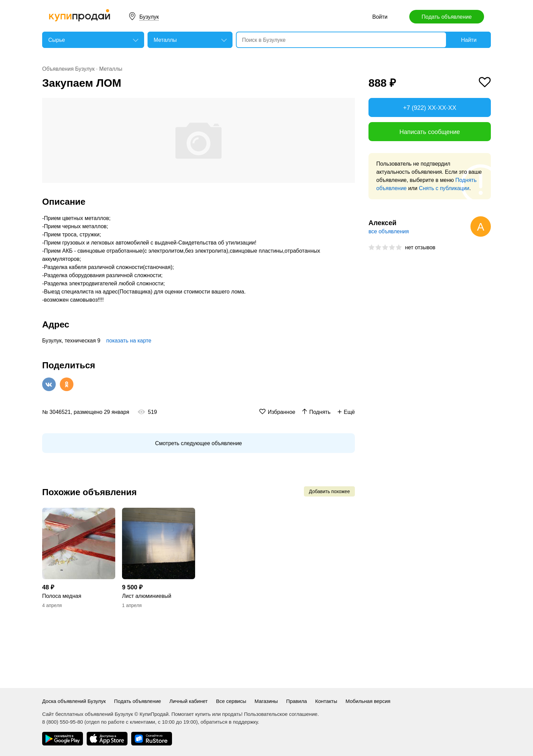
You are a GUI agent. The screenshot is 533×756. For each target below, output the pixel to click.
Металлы (111, 69)
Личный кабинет (188, 701)
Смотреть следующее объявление (198, 443)
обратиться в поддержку (229, 722)
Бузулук (149, 17)
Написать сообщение (430, 132)
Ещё (349, 412)
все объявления (389, 231)
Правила (297, 701)
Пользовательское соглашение (281, 714)
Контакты (326, 701)
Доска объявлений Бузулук (74, 701)
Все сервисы (231, 701)
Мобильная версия (368, 701)
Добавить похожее (329, 491)
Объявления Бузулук (68, 69)
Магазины (266, 701)
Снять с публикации (444, 188)
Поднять (320, 412)
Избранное (282, 412)
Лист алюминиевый (147, 596)
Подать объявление (446, 17)
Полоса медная (62, 596)
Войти (380, 17)
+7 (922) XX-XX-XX (430, 108)
